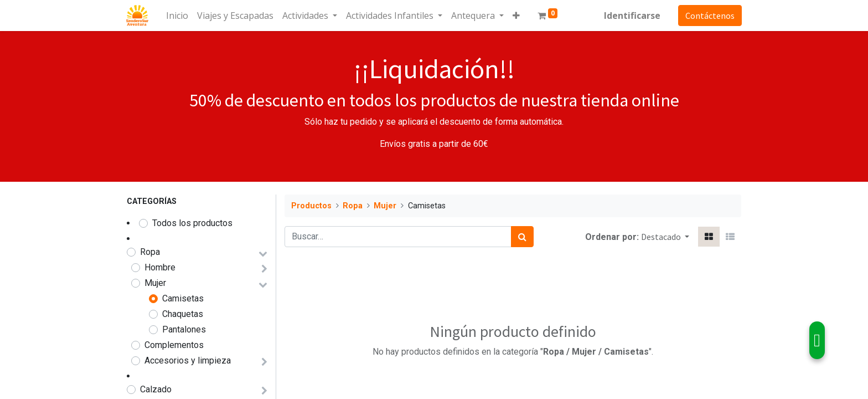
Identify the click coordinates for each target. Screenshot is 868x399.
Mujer (155, 283)
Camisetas (183, 298)
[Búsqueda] (522, 237)
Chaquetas (183, 314)
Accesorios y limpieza (188, 360)
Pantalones (184, 329)
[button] (517, 16)
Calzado (156, 389)
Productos (311, 206)
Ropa (150, 252)
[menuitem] (178, 16)
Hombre (160, 267)
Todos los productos (192, 223)
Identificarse (632, 16)
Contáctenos (709, 16)
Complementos (174, 345)
